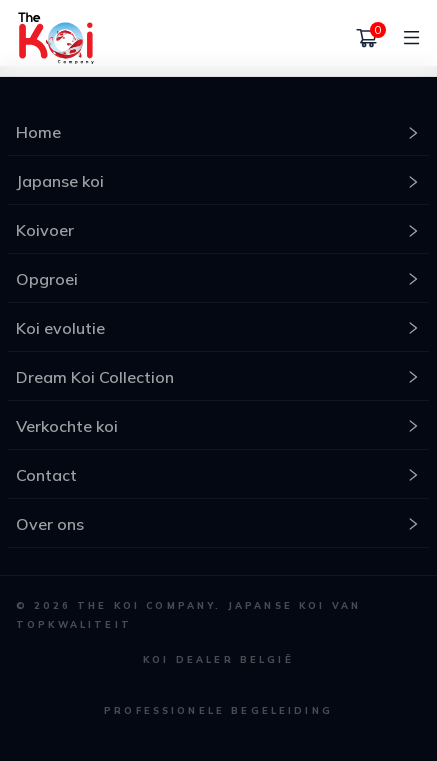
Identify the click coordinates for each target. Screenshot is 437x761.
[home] (56, 37)
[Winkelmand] (367, 38)
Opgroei (218, 279)
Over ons (218, 524)
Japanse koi (218, 181)
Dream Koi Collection (218, 377)
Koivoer (218, 230)
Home (218, 132)
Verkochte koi (218, 426)
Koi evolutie (218, 328)
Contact (218, 475)
